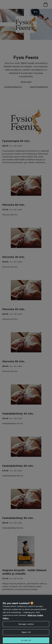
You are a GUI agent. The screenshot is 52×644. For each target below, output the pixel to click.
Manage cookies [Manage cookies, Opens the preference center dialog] (26, 625)
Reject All (26, 633)
